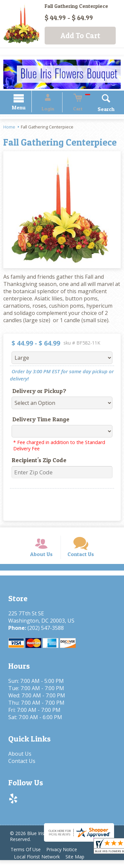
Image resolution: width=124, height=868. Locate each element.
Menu (26, 109)
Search (99, 110)
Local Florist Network (38, 865)
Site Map (78, 865)
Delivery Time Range (38, 420)
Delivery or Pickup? (36, 392)
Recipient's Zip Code (36, 461)
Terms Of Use (27, 857)
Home (9, 128)
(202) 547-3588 (44, 635)
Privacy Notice (65, 857)
